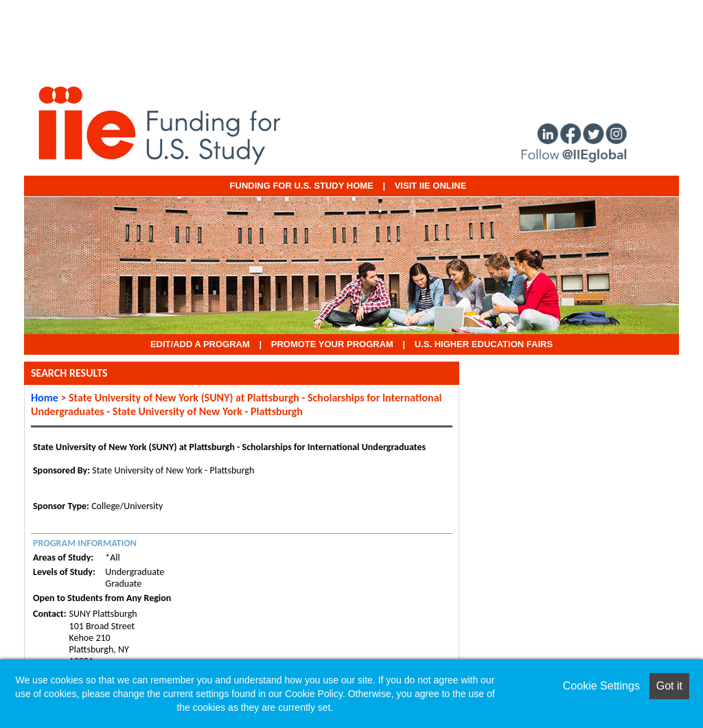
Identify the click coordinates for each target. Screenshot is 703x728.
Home (45, 398)
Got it (669, 686)
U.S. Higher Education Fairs (484, 344)
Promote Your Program (332, 344)
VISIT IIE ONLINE (431, 186)
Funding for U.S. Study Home (302, 186)
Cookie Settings (601, 686)
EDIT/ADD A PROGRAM (200, 344)
